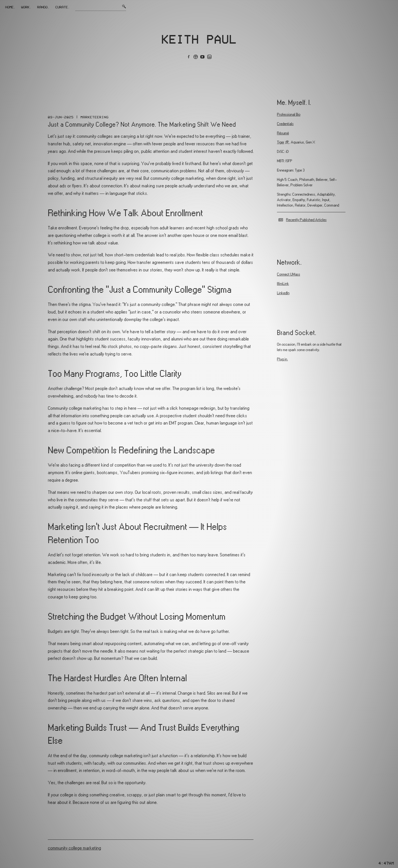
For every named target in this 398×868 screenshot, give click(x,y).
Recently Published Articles (306, 220)
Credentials (285, 124)
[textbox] (151, 470)
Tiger (281, 142)
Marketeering (95, 117)
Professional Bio (289, 115)
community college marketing (74, 848)
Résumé (283, 133)
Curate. (63, 7)
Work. (26, 7)
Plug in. (282, 359)
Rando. (43, 7)
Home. (10, 7)
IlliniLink (283, 284)
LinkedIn (283, 293)
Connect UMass (288, 274)
